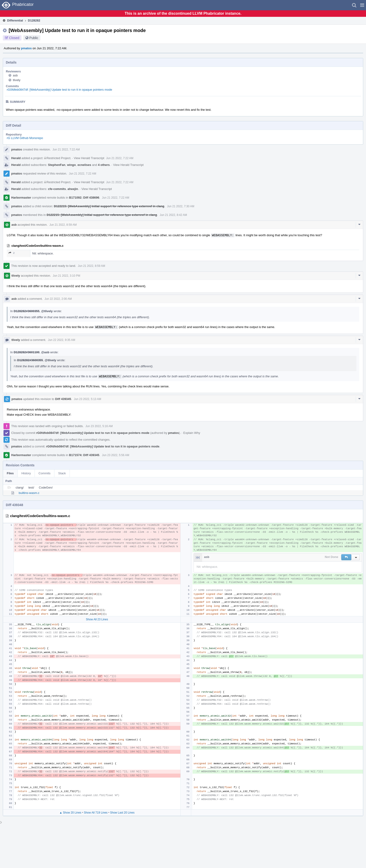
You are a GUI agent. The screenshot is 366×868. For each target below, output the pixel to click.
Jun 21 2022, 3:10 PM (66, 276)
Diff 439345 (63, 399)
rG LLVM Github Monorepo (25, 138)
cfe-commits (57, 189)
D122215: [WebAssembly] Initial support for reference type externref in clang (109, 206)
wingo (71, 165)
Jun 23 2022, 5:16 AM (99, 426)
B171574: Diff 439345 (84, 455)
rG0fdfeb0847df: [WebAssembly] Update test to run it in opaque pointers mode (59, 90)
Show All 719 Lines (96, 813)
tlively (17, 80)
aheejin (73, 189)
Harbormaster (21, 198)
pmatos (26, 48)
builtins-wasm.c (29, 493)
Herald (16, 158)
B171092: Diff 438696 (84, 198)
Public (34, 38)
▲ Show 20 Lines (70, 813)
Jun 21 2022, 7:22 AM (66, 150)
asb (15, 75)
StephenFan (57, 165)
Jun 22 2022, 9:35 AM (62, 340)
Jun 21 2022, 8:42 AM (173, 215)
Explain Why (192, 433)
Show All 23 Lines (97, 619)
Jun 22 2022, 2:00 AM (58, 299)
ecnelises (84, 165)
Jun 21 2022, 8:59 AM (63, 225)
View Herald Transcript (89, 158)
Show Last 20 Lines (122, 813)
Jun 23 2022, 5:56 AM (116, 455)
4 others (104, 165)
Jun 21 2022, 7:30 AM (181, 206)
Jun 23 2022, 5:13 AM (87, 399)
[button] (362, 5)
